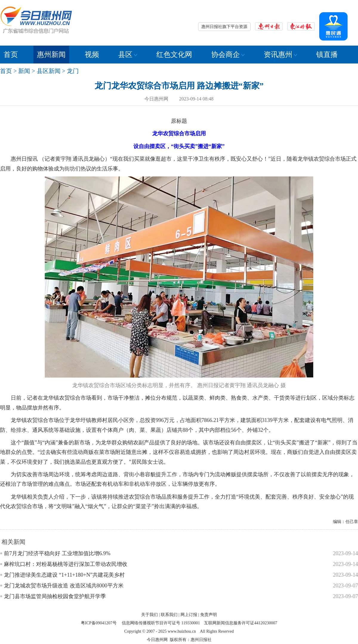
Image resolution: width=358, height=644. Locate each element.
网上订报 (189, 615)
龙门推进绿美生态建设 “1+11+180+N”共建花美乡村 (64, 575)
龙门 (73, 71)
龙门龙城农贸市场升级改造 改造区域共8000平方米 (64, 586)
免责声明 (209, 615)
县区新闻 (49, 71)
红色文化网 (174, 55)
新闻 (24, 71)
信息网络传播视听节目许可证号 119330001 (161, 623)
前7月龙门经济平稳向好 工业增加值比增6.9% (57, 553)
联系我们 (169, 615)
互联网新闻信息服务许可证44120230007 (241, 623)
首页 (11, 55)
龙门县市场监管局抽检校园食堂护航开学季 (55, 596)
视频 (92, 55)
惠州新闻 (51, 55)
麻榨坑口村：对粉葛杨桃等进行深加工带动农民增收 (66, 564)
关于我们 (149, 615)
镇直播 (327, 55)
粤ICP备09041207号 (99, 623)
